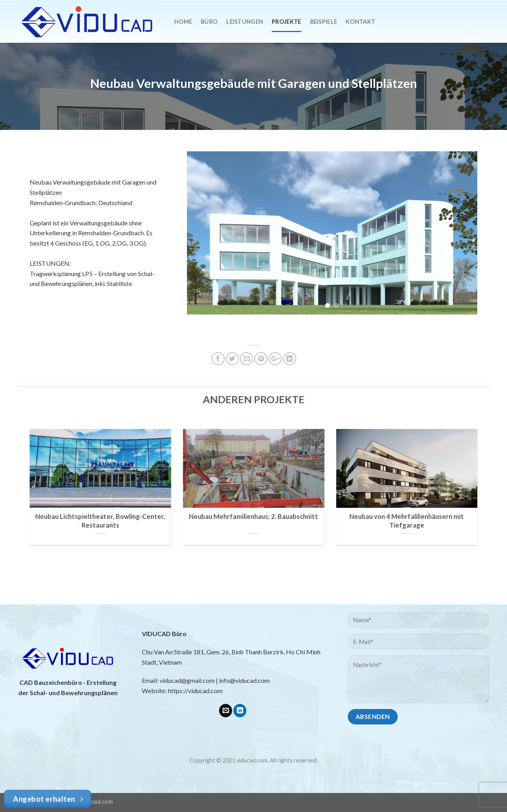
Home (183, 22)
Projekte (286, 22)
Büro (209, 22)
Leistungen (245, 22)
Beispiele (324, 22)
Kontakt (360, 22)
